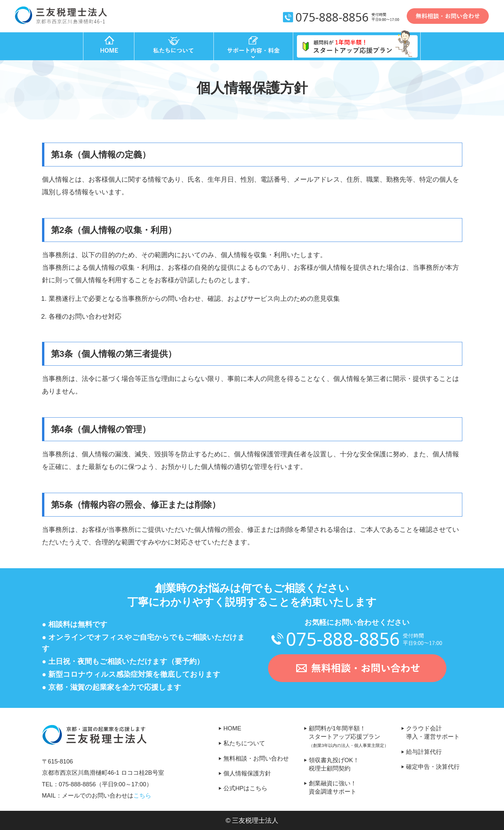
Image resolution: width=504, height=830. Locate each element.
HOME (232, 728)
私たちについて (244, 743)
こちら (142, 796)
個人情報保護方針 (247, 773)
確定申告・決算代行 (433, 767)
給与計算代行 (424, 752)
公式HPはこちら (245, 788)
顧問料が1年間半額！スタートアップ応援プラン (355, 737)
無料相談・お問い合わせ (256, 759)
